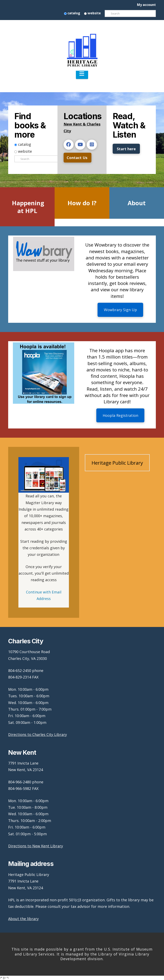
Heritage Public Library (117, 463)
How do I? (82, 203)
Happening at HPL (28, 207)
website (92, 13)
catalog (72, 13)
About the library (23, 919)
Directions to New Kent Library (36, 846)
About (137, 203)
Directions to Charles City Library (38, 734)
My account (146, 5)
